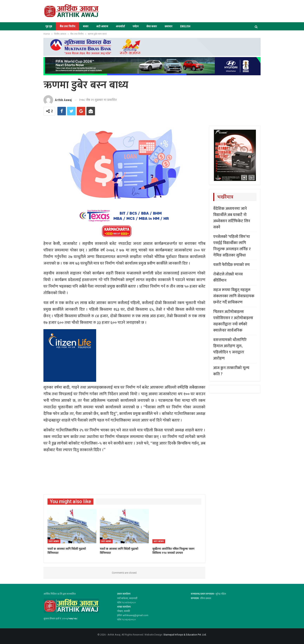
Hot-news (54, 541)
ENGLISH (185, 26)
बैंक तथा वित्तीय (67, 26)
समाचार (168, 26)
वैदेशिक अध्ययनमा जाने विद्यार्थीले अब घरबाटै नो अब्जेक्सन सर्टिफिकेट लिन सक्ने (232, 218)
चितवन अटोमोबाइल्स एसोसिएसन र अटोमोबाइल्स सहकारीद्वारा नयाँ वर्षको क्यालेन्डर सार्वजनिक (233, 321)
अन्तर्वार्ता (120, 26)
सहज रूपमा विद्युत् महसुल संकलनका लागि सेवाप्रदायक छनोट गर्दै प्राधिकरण (234, 296)
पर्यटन (136, 26)
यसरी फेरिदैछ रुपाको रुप (231, 265)
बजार (86, 26)
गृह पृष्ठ (49, 26)
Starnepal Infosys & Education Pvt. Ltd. (185, 635)
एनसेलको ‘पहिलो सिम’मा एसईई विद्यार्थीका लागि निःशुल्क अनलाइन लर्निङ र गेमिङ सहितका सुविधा (232, 246)
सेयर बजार (152, 26)
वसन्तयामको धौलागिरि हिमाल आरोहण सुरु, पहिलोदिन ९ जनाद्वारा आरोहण (230, 349)
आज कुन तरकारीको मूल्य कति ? (231, 371)
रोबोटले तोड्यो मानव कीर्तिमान (228, 277)
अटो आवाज (102, 26)
